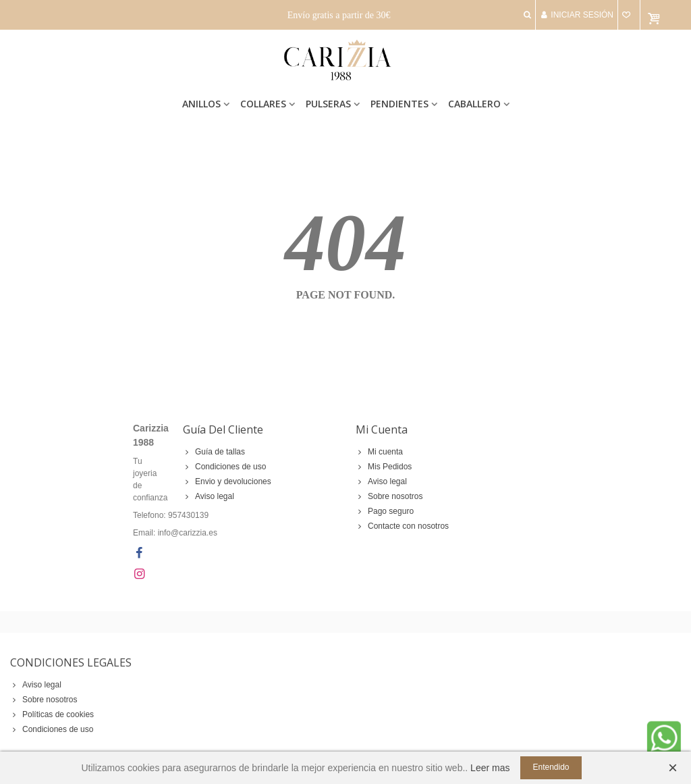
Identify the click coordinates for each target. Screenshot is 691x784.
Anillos (201, 104)
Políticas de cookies (52, 714)
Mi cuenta (379, 452)
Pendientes (399, 104)
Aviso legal (209, 496)
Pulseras (328, 104)
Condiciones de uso (224, 467)
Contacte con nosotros (402, 526)
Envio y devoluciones (227, 481)
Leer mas (490, 768)
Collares (263, 104)
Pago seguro (385, 511)
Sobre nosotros (389, 496)
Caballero (474, 104)
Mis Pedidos (384, 467)
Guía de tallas (214, 452)
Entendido (551, 767)
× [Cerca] (673, 767)
